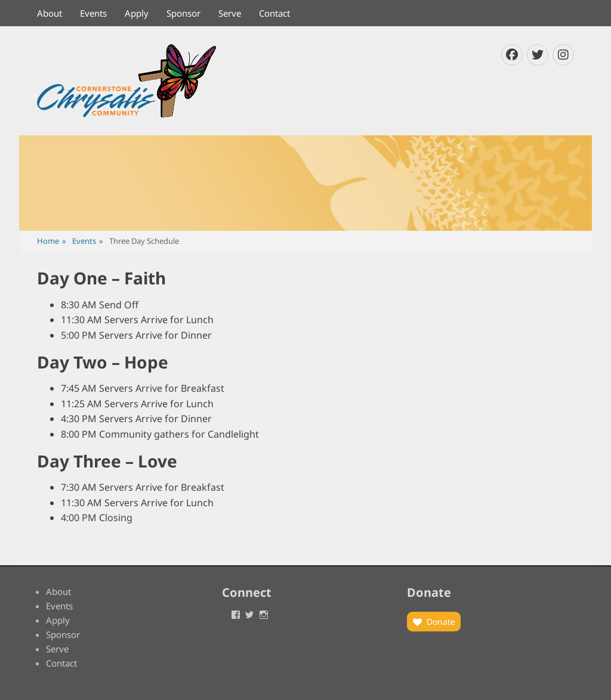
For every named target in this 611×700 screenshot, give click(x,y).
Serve (230, 13)
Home (52, 241)
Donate (441, 622)
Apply (137, 13)
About (50, 13)
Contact (274, 13)
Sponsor (183, 13)
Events (93, 13)
